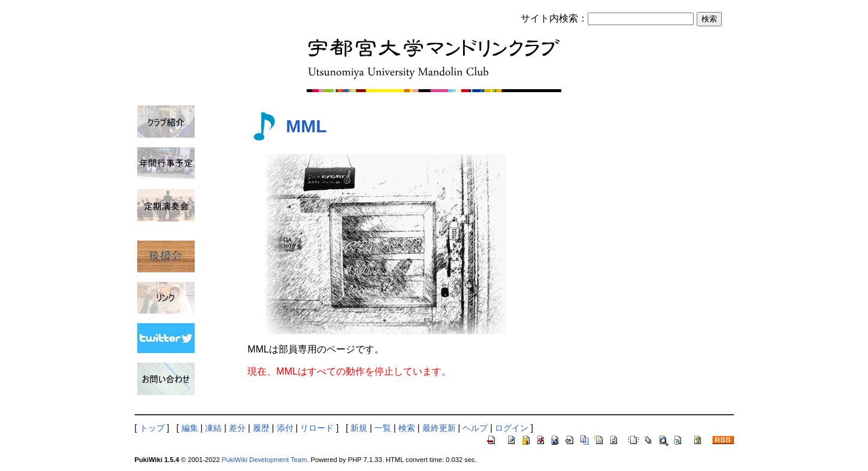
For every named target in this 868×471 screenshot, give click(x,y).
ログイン (512, 428)
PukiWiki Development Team (264, 460)
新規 (359, 428)
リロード (317, 428)
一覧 (383, 428)
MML (306, 126)
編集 (190, 428)
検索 (407, 428)
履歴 (261, 428)
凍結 (213, 428)
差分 (237, 428)
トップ (152, 428)
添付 (285, 428)
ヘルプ (475, 428)
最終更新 (439, 428)
